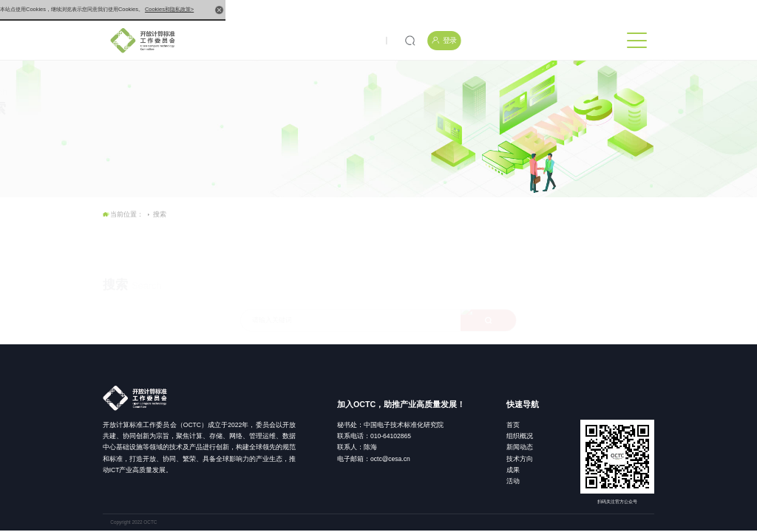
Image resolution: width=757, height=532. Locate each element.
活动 (513, 481)
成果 (513, 470)
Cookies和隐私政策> (169, 9)
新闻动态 (520, 447)
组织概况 (520, 436)
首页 (513, 425)
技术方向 (520, 459)
